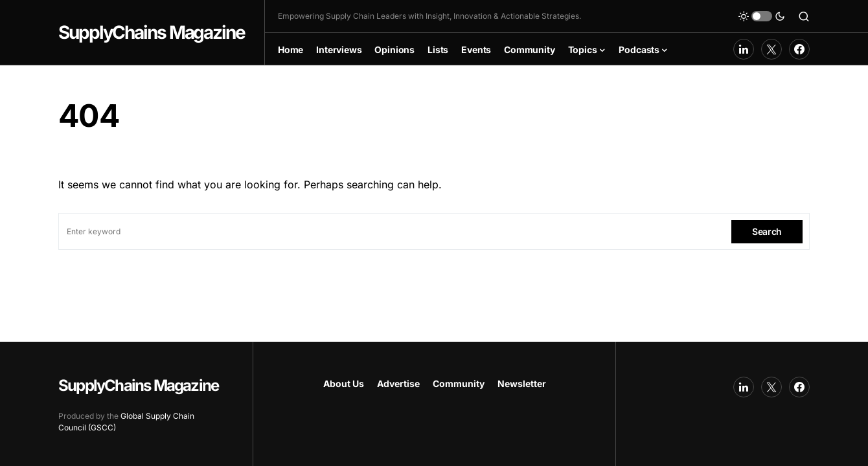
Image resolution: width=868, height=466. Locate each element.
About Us (344, 383)
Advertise (398, 383)
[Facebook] (799, 49)
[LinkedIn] (744, 49)
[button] (762, 16)
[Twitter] (771, 49)
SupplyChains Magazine (152, 32)
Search (767, 231)
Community (459, 383)
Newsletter (522, 383)
